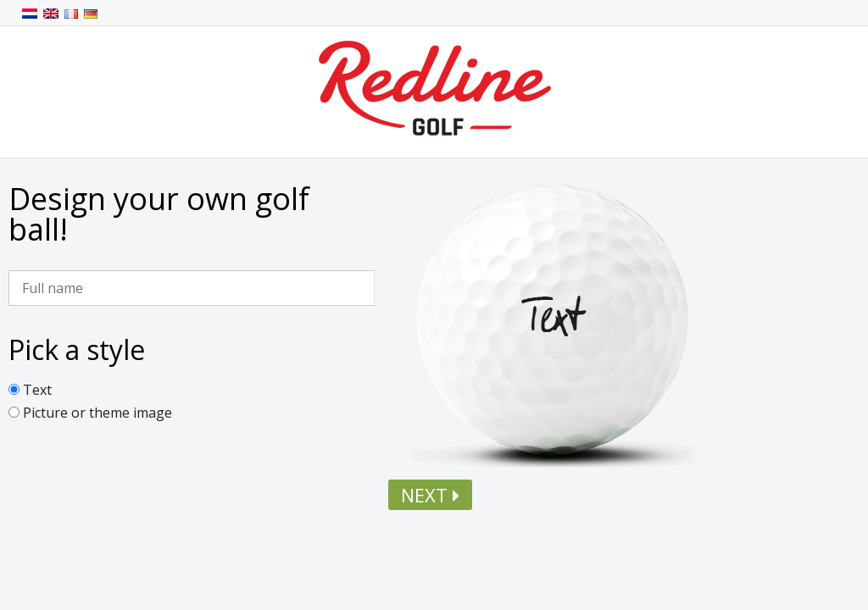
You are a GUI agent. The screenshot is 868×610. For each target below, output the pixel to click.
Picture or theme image (97, 413)
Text (37, 390)
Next (430, 495)
